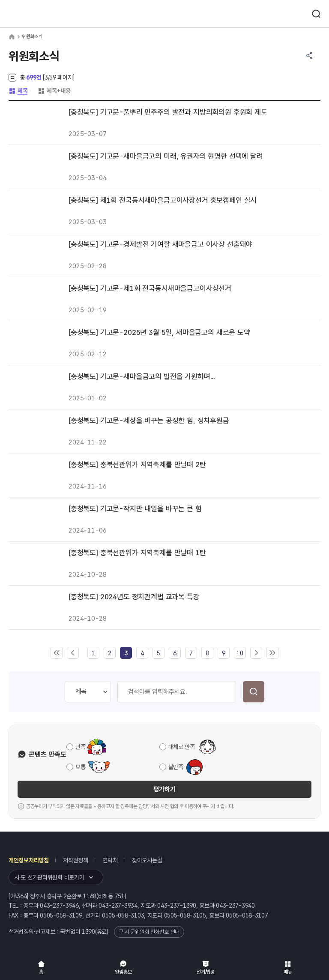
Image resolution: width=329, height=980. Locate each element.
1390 (88, 932)
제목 (18, 91)
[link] (126, 653)
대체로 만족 (182, 747)
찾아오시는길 (147, 860)
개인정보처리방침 (29, 860)
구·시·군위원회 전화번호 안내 (149, 932)
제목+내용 (54, 91)
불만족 (176, 767)
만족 (80, 747)
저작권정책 (76, 860)
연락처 (110, 860)
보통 (80, 767)
